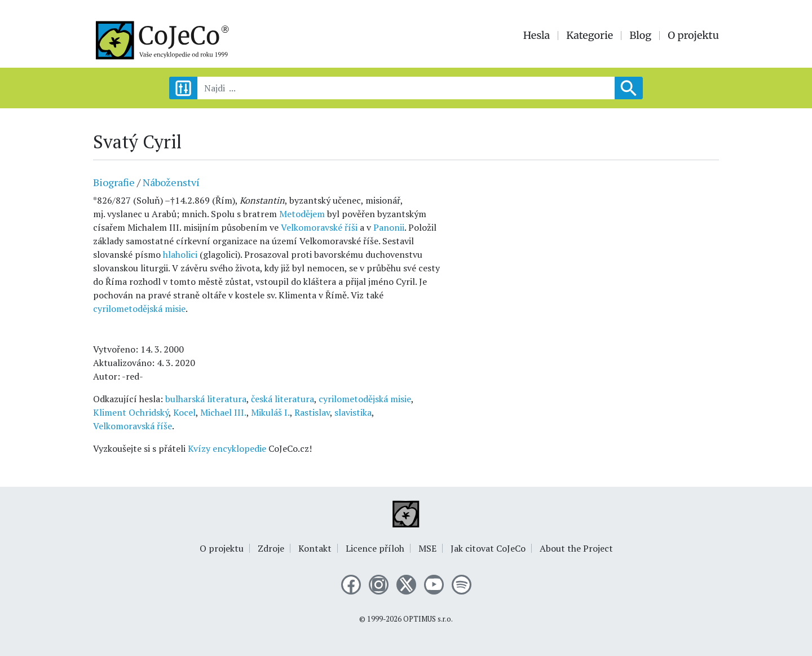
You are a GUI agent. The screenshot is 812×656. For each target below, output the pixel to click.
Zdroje (271, 548)
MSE (427, 548)
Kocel (184, 412)
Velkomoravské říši (319, 227)
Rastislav (312, 412)
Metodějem (302, 214)
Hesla (537, 36)
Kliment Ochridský (131, 412)
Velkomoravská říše (133, 426)
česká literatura (283, 399)
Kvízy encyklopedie (227, 448)
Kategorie (590, 36)
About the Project (576, 548)
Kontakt (315, 548)
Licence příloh (375, 548)
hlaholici (180, 254)
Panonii (389, 227)
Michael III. (223, 412)
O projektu (693, 36)
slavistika (353, 412)
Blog (640, 36)
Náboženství (171, 182)
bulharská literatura (206, 399)
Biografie (114, 182)
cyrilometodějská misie (139, 309)
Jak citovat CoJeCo (488, 548)
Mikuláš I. (270, 412)
